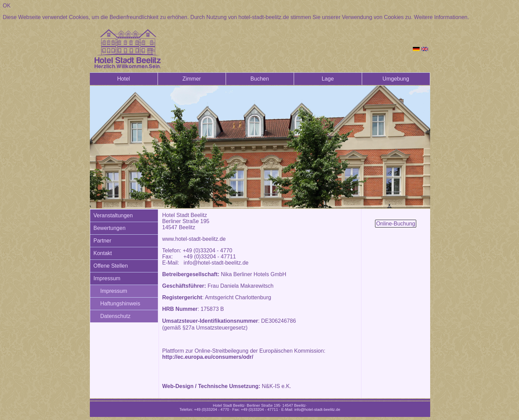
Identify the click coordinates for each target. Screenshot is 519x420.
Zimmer (192, 79)
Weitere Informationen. (441, 17)
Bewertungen (110, 228)
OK (7, 6)
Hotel (123, 79)
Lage (328, 79)
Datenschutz (116, 316)
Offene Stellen (111, 266)
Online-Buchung (396, 224)
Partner (102, 241)
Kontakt (103, 253)
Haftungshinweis (120, 304)
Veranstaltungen (113, 215)
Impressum (107, 278)
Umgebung (396, 79)
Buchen (260, 79)
